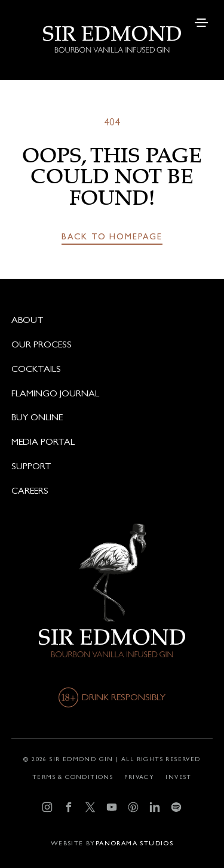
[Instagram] (47, 807)
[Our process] (112, 344)
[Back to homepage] (112, 237)
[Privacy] (139, 777)
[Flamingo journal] (112, 393)
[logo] (112, 27)
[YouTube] (112, 807)
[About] (112, 320)
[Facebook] (69, 807)
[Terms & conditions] (73, 777)
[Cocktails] (112, 369)
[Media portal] (112, 441)
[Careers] (112, 490)
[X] (90, 807)
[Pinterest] (134, 807)
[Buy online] (112, 417)
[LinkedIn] (155, 807)
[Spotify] (177, 807)
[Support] (112, 466)
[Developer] (112, 844)
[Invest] (178, 777)
